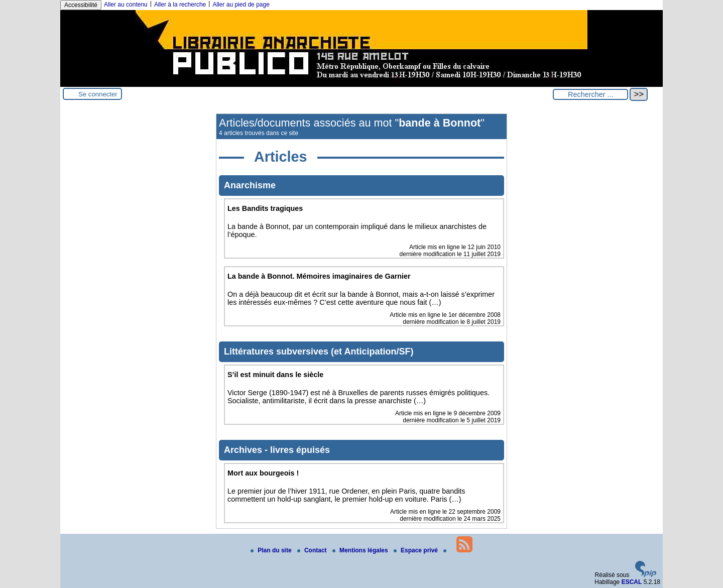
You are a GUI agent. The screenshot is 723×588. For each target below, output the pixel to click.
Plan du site (272, 550)
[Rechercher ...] (590, 94)
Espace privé (416, 550)
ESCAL (632, 582)
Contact (313, 550)
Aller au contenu (126, 5)
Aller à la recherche (180, 5)
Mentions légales (361, 550)
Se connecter (98, 94)
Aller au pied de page (241, 5)
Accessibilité (81, 5)
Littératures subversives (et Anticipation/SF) (319, 351)
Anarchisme (250, 185)
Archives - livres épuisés (277, 450)
